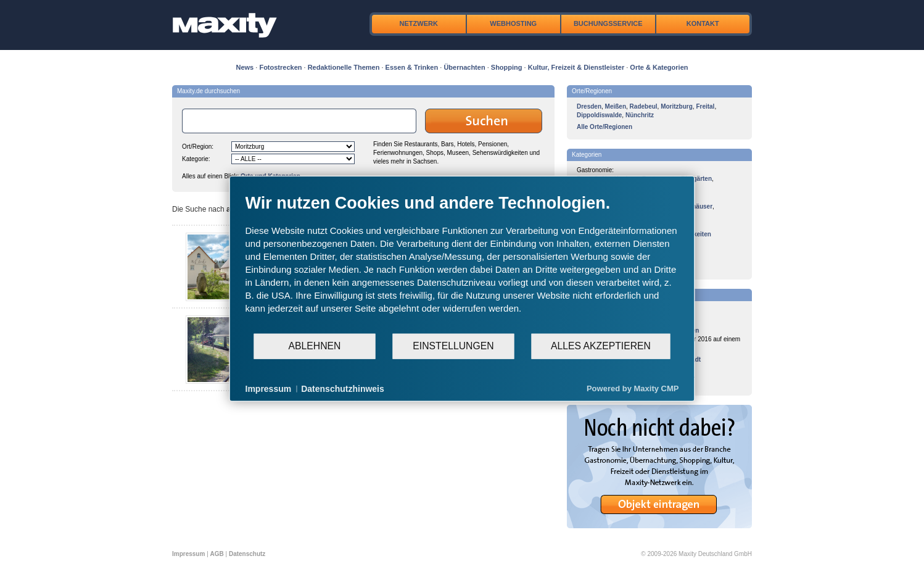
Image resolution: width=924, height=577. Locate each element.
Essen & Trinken (412, 67)
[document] (462, 262)
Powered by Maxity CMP (633, 388)
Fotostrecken (280, 67)
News (245, 67)
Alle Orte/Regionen (604, 127)
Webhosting (513, 23)
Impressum (188, 554)
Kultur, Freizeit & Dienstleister (576, 67)
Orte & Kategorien (659, 67)
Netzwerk (419, 23)
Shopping (507, 67)
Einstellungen (453, 346)
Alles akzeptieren (601, 346)
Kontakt (703, 23)
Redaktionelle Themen (344, 67)
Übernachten (464, 67)
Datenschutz (247, 554)
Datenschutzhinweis (343, 388)
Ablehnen (315, 346)
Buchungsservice (608, 23)
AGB (217, 554)
